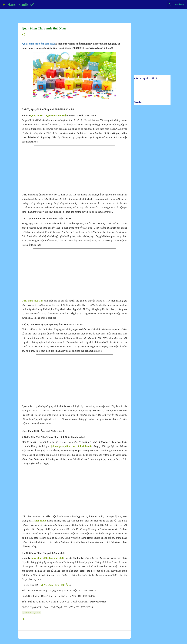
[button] (23, 35)
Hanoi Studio (39, 521)
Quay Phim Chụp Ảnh (31, 613)
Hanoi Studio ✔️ (21, 4)
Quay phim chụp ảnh (32, 301)
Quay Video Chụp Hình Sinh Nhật (49, 115)
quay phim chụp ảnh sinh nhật (47, 558)
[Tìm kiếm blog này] (171, 5)
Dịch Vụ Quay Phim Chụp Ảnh (54, 585)
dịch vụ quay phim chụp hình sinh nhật (71, 446)
